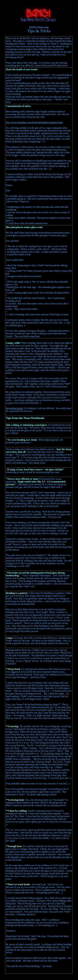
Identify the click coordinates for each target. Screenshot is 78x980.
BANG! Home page (39, 27)
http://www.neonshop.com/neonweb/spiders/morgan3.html (34, 122)
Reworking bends (14, 408)
